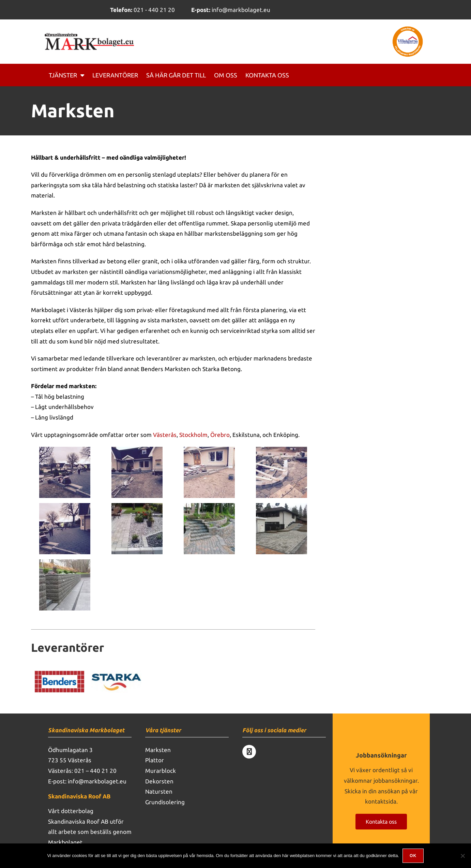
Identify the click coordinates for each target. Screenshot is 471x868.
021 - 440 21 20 (142, 10)
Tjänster (66, 75)
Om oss (226, 75)
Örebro (220, 435)
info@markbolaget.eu (231, 10)
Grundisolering (165, 802)
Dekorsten (159, 781)
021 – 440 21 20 (95, 771)
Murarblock (161, 771)
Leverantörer (115, 75)
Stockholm (193, 435)
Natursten (159, 791)
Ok (413, 856)
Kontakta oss (267, 75)
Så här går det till (176, 75)
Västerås (165, 435)
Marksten (158, 750)
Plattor (155, 760)
